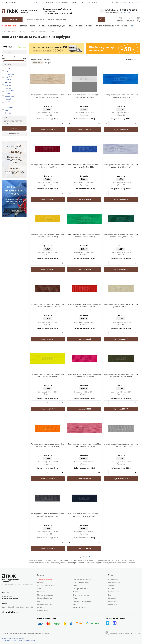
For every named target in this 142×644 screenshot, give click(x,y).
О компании (49, 2)
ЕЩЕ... (132, 26)
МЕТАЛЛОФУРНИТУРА (75, 26)
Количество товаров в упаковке (13, 122)
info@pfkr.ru (111, 10)
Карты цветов (136, 2)
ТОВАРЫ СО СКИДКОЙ (9, 26)
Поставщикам (93, 2)
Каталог (39, 2)
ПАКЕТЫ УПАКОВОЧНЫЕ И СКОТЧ (108, 26)
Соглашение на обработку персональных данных (19, 640)
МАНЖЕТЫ (41, 26)
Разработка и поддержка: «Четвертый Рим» (125, 633)
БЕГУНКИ (23, 26)
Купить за (48, 130)
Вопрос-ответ (121, 2)
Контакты (110, 2)
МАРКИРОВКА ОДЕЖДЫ (56, 26)
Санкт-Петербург (10, 2)
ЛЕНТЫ (32, 26)
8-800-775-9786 (129, 10)
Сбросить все (22, 47)
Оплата (82, 2)
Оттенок (7, 65)
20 (139, 60)
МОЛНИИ (90, 26)
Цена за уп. (8, 52)
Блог (102, 2)
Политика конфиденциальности (13, 638)
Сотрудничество (62, 2)
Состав (7, 117)
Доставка (74, 2)
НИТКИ (125, 26)
